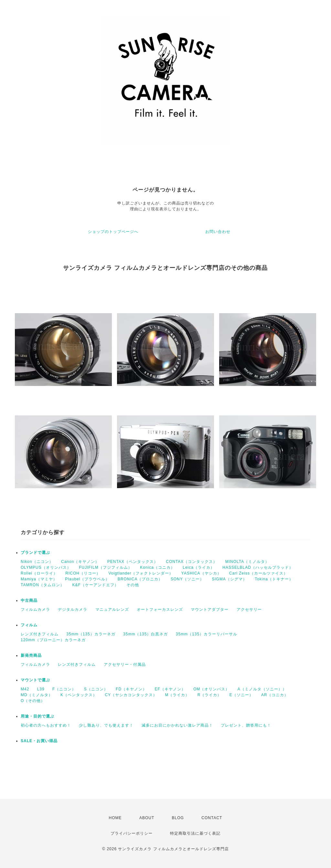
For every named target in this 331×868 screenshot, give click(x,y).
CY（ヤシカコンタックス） (131, 695)
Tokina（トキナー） (274, 579)
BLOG (178, 818)
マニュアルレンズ (112, 610)
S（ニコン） (96, 689)
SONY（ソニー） (187, 579)
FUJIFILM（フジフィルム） (106, 567)
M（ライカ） (177, 695)
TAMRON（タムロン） (43, 585)
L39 (41, 689)
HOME (115, 818)
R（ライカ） (210, 695)
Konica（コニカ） (157, 567)
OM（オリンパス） (211, 689)
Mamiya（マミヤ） (39, 579)
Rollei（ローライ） (39, 573)
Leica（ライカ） (199, 567)
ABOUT (147, 818)
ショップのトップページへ (113, 232)
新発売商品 (31, 655)
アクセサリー (249, 610)
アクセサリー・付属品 (125, 665)
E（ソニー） (241, 695)
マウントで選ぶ (35, 680)
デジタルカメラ (73, 610)
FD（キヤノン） (131, 689)
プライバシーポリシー (132, 833)
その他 (133, 585)
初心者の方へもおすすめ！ (46, 725)
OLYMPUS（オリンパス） (46, 567)
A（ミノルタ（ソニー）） (262, 689)
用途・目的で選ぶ (37, 716)
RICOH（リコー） (83, 573)
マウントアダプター (210, 610)
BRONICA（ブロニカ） (140, 579)
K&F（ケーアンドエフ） (95, 585)
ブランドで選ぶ (35, 553)
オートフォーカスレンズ (160, 610)
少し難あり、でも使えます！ (106, 725)
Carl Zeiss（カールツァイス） (258, 573)
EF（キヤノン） (170, 689)
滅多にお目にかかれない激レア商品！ (177, 725)
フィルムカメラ (35, 610)
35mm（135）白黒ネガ (145, 634)
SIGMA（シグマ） (229, 579)
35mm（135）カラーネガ (91, 634)
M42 (25, 689)
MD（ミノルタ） (37, 695)
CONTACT (212, 818)
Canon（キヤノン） (80, 562)
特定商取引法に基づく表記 (195, 833)
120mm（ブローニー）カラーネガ (53, 640)
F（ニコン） (64, 689)
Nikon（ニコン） (37, 562)
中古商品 (29, 600)
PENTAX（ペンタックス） (133, 562)
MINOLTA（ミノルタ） (247, 562)
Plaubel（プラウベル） (87, 579)
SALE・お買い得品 (39, 741)
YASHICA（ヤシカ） (201, 573)
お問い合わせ (218, 232)
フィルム (29, 625)
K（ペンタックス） (79, 695)
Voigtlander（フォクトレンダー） (141, 573)
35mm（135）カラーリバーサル (207, 634)
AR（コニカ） (275, 695)
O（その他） (33, 701)
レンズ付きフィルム (40, 634)
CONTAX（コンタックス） (192, 562)
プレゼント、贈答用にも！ (246, 725)
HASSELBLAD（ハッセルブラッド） (258, 567)
